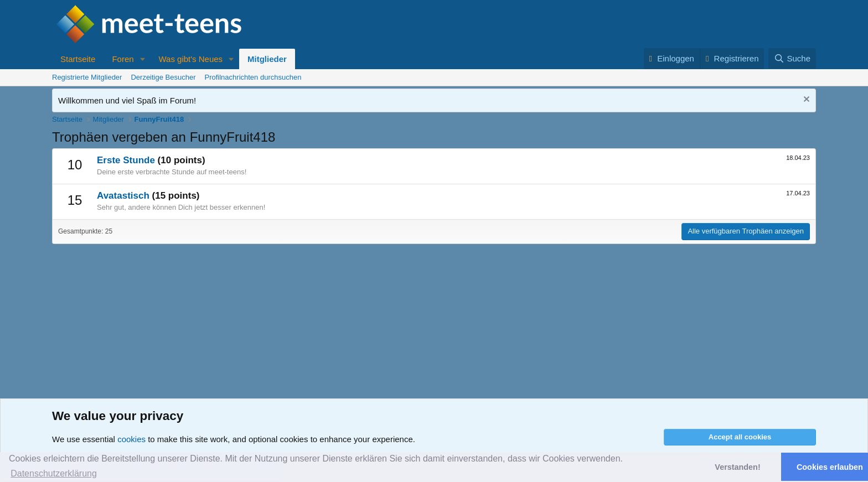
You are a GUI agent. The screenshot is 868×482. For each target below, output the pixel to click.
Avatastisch (123, 196)
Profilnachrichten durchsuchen (253, 77)
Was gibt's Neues (190, 59)
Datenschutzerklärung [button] (54, 473)
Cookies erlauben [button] (830, 467)
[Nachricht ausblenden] (805, 100)
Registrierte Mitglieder (87, 77)
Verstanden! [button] (737, 467)
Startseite (78, 59)
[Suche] (792, 58)
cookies (131, 439)
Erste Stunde (126, 160)
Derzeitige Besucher (163, 77)
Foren (123, 59)
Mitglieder (267, 59)
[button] (142, 59)
